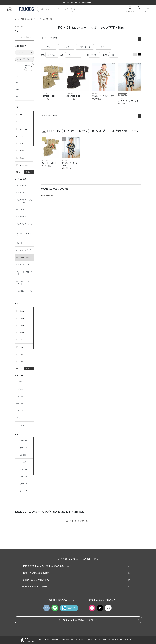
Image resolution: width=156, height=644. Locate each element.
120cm (22, 354)
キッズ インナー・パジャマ (24, 234)
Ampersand (24, 165)
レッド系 (21, 462)
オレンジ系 (22, 469)
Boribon (23, 151)
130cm (22, 361)
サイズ (66, 47)
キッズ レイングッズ (24, 250)
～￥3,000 (20, 403)
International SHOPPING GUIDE (35, 580)
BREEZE (23, 115)
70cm (22, 318)
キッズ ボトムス (22, 193)
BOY (18, 82)
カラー (104, 47)
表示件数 (106, 55)
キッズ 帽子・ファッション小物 (24, 282)
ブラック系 (22, 441)
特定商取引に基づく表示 (61, 640)
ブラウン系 (22, 477)
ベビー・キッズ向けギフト (24, 273)
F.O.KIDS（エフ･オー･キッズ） (30, 19)
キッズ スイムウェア (24, 265)
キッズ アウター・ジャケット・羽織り (24, 201)
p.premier (23, 129)
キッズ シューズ (22, 217)
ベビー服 (19, 243)
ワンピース (20, 209)
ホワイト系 (22, 448)
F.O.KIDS (23, 136)
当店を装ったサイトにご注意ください (38, 587)
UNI (18, 97)
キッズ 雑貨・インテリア (24, 292)
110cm (22, 347)
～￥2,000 (20, 396)
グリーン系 (22, 491)
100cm (22, 340)
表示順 (43, 55)
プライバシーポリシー (43, 640)
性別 (48, 47)
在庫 (87, 55)
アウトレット (21, 425)
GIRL (18, 89)
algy (21, 143)
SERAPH (23, 158)
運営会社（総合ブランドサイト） (99, 640)
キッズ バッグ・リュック (24, 225)
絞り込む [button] (29, 172)
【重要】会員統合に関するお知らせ (37, 573)
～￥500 (19, 382)
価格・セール (85, 47)
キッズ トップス (22, 185)
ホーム (17, 19)
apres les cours (25, 122)
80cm (22, 325)
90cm (22, 333)
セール (19, 418)
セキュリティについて (78, 640)
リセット (19, 172)
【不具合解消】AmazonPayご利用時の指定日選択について (46, 566)
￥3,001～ (20, 411)
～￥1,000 (20, 389)
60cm (22, 311)
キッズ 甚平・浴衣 (47, 19)
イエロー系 (22, 484)
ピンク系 (21, 455)
